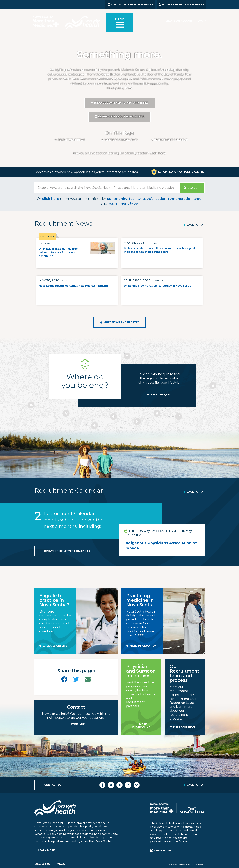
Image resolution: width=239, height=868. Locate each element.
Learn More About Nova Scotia (121, 117)
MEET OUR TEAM (184, 727)
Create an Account (180, 21)
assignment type (123, 203)
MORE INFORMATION (143, 646)
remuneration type (185, 199)
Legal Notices (42, 864)
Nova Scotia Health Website (130, 4)
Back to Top (196, 225)
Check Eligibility (55, 646)
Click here (158, 153)
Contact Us (53, 785)
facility (135, 199)
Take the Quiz (161, 395)
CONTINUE (78, 724)
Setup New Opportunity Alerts (181, 172)
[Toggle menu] (120, 23)
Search (194, 188)
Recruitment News (71, 140)
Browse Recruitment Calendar (67, 551)
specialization (154, 199)
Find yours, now (119, 88)
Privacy (61, 864)
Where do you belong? (121, 140)
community (117, 199)
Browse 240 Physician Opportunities (121, 103)
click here (51, 199)
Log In (202, 21)
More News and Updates (121, 322)
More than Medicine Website (181, 4)
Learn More (46, 850)
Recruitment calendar (171, 140)
